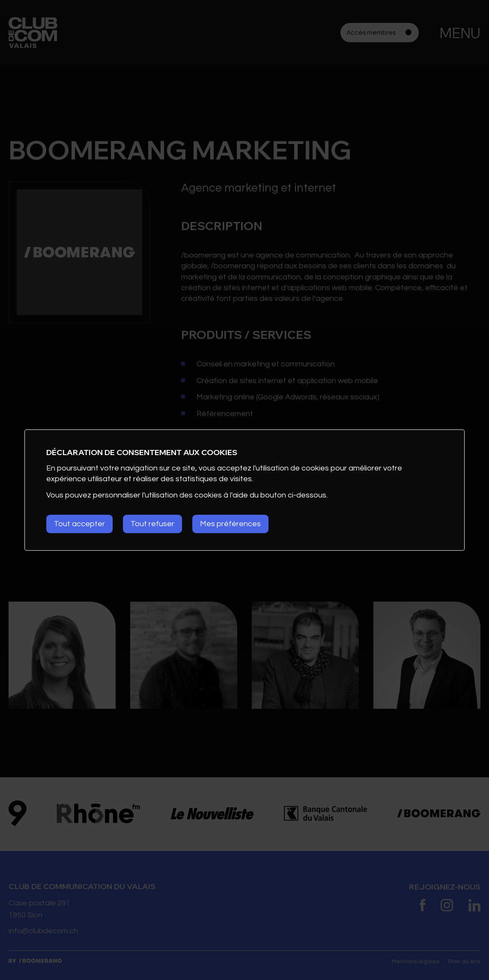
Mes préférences (230, 524)
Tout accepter (79, 524)
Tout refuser (152, 524)
